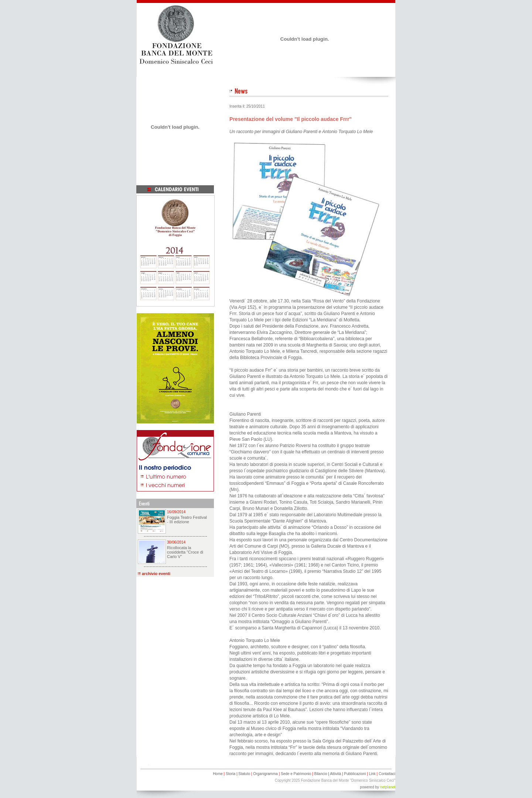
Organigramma (265, 774)
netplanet (388, 787)
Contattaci (387, 774)
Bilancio (320, 774)
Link (372, 774)
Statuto (244, 774)
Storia (231, 774)
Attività (335, 774)
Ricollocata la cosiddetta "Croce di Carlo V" (185, 552)
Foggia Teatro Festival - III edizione (187, 520)
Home (218, 774)
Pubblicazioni (355, 774)
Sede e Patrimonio (296, 774)
